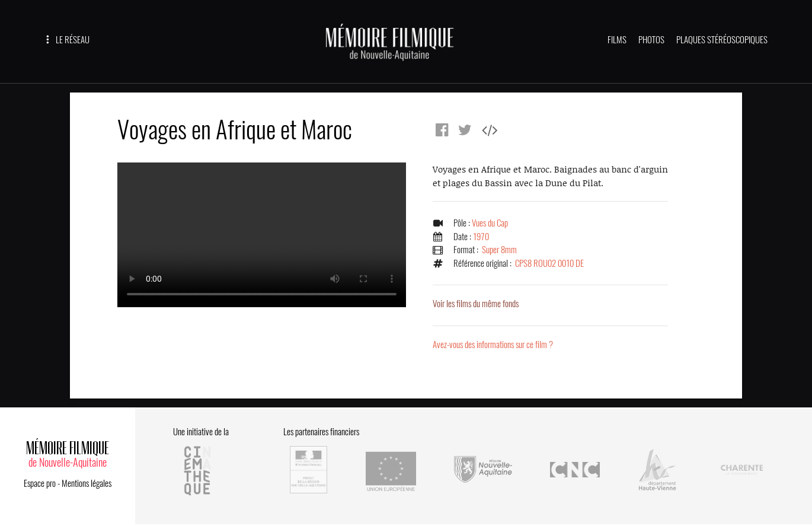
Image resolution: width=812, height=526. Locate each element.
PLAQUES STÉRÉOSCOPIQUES (722, 40)
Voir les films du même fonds (476, 304)
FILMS (617, 40)
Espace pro (40, 483)
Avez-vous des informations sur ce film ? (493, 345)
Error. (262, 235)
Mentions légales (87, 483)
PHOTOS (651, 40)
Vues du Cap (490, 223)
